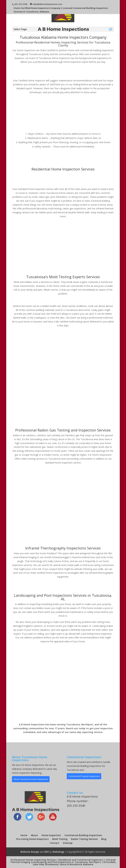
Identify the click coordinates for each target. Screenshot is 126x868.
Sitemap (68, 843)
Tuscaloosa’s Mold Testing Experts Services (63, 277)
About (34, 835)
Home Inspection (51, 835)
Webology (58, 852)
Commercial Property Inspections (84, 776)
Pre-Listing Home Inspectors (32, 839)
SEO (47, 852)
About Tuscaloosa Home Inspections (31, 779)
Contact (55, 843)
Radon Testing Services (84, 839)
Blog (104, 839)
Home (24, 835)
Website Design (30, 852)
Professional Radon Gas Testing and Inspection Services (63, 430)
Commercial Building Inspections (83, 835)
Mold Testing (60, 839)
